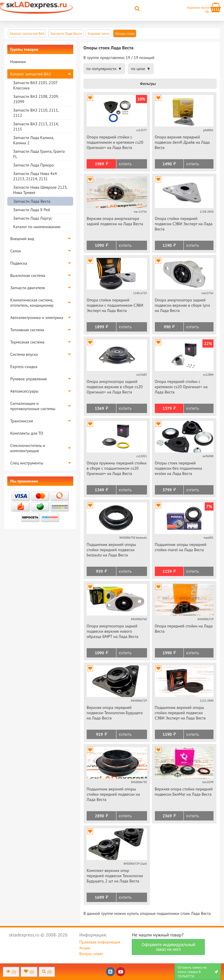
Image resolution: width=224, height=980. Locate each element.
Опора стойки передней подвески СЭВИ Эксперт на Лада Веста (184, 224)
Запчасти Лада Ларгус (33, 218)
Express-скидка (24, 367)
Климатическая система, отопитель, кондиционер (32, 303)
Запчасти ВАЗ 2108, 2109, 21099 (36, 99)
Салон (16, 251)
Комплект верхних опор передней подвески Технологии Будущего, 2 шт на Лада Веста (115, 876)
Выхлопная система (28, 275)
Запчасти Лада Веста (32, 201)
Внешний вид (22, 239)
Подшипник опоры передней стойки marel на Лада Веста (181, 547)
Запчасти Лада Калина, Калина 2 (33, 140)
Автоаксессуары (24, 391)
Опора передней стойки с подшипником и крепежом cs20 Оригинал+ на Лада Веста (115, 142)
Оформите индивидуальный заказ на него (168, 947)
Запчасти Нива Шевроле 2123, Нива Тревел (40, 190)
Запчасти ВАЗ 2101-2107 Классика (35, 85)
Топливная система (27, 330)
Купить (125, 164)
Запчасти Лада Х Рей (32, 210)
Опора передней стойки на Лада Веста (184, 629)
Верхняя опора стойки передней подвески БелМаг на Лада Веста (184, 792)
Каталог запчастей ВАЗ (30, 74)
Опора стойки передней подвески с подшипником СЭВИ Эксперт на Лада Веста (115, 305)
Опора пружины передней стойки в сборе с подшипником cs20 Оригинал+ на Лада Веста (117, 468)
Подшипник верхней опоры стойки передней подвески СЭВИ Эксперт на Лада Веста (180, 713)
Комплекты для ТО (27, 433)
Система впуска (24, 354)
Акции (85, 948)
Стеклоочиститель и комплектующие (28, 448)
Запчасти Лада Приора (33, 165)
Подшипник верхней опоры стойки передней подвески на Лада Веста (113, 794)
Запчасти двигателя (28, 288)
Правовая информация (100, 942)
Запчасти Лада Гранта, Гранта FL (39, 154)
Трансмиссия (22, 421)
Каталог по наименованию (37, 227)
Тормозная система (27, 342)
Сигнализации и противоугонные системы (33, 406)
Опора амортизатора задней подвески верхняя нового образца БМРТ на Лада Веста (112, 631)
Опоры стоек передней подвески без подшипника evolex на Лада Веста (178, 468)
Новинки (18, 62)
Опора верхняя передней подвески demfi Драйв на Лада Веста (182, 142)
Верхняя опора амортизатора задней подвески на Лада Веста (115, 221)
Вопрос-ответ (91, 954)
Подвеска (19, 263)
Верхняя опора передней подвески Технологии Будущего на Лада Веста (115, 713)
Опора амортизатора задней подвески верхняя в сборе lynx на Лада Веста (183, 305)
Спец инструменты (27, 463)
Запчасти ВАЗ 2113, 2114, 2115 (36, 126)
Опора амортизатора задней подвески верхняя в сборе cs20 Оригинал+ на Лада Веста (115, 387)
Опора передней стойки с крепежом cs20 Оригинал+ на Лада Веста (181, 387)
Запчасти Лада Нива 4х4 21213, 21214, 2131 (35, 176)
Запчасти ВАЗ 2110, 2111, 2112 (36, 113)
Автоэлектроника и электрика (37, 318)
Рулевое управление (29, 379)
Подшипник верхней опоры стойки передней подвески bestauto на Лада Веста (111, 550)
